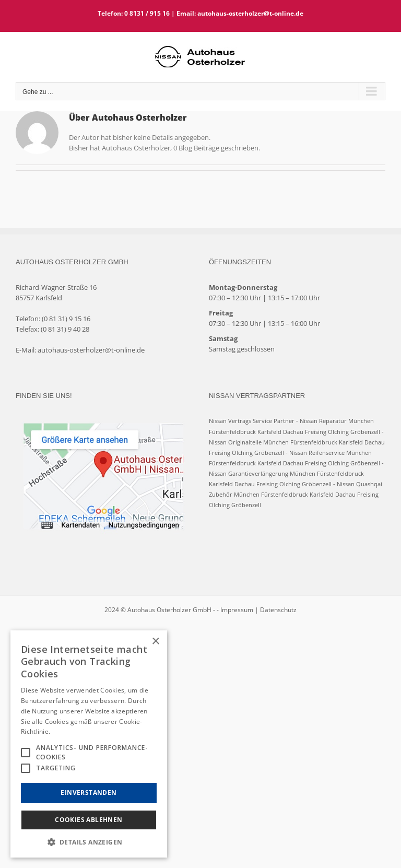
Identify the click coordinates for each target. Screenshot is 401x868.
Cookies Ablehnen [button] (89, 820)
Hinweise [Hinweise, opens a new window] (66, 731)
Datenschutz (278, 610)
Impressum (237, 610)
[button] (89, 842)
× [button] (155, 642)
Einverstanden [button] (89, 793)
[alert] (89, 744)
